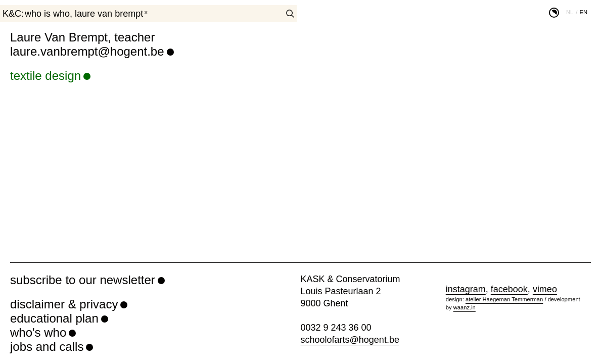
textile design (45, 76)
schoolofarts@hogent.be (350, 340)
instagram (466, 289)
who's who (38, 332)
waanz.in (465, 307)
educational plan (54, 318)
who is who (47, 14)
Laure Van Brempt (109, 14)
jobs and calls (47, 347)
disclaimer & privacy (64, 304)
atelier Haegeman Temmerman (504, 299)
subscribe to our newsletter (83, 280)
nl (570, 12)
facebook (509, 289)
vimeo (545, 289)
